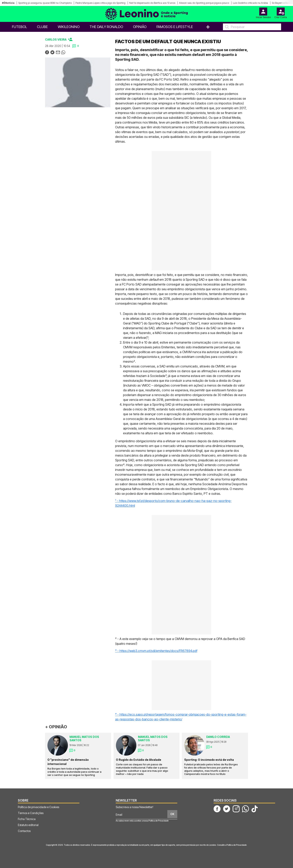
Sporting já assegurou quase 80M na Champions (45, 3)
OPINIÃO (140, 27)
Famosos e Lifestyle (175, 27)
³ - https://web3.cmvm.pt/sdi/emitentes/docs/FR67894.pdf (156, 651)
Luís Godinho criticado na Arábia (250, 3)
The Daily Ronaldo (106, 27)
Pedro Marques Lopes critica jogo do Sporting (100, 3)
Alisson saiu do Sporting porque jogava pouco (204, 3)
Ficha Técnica (27, 819)
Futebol (19, 27)
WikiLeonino (69, 27)
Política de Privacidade (159, 821)
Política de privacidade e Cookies (39, 807)
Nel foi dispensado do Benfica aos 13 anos (152, 3)
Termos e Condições (31, 813)
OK (172, 814)
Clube (42, 27)
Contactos (24, 831)
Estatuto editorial (28, 825)
